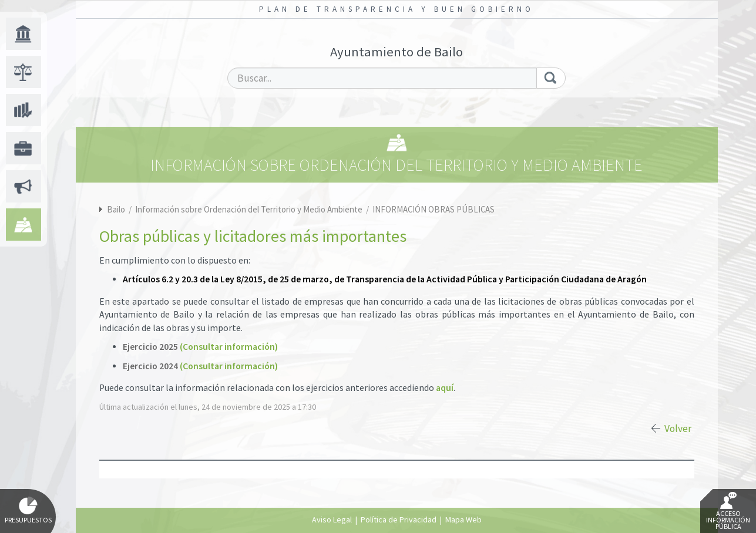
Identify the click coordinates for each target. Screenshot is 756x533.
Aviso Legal (332, 519)
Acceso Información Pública (728, 511)
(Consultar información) (229, 347)
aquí (445, 388)
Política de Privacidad (399, 519)
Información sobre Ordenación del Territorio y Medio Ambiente (250, 209)
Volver (678, 429)
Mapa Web (463, 519)
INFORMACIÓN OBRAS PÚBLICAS (434, 209)
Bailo (116, 209)
